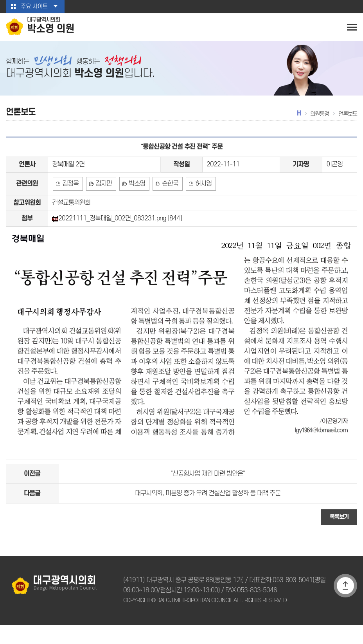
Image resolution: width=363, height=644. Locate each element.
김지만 (103, 193)
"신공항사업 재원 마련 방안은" (208, 489)
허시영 (201, 193)
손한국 (168, 193)
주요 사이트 (34, 7)
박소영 (136, 193)
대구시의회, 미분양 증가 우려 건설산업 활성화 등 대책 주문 (208, 511)
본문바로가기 (0, 0)
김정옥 (70, 193)
